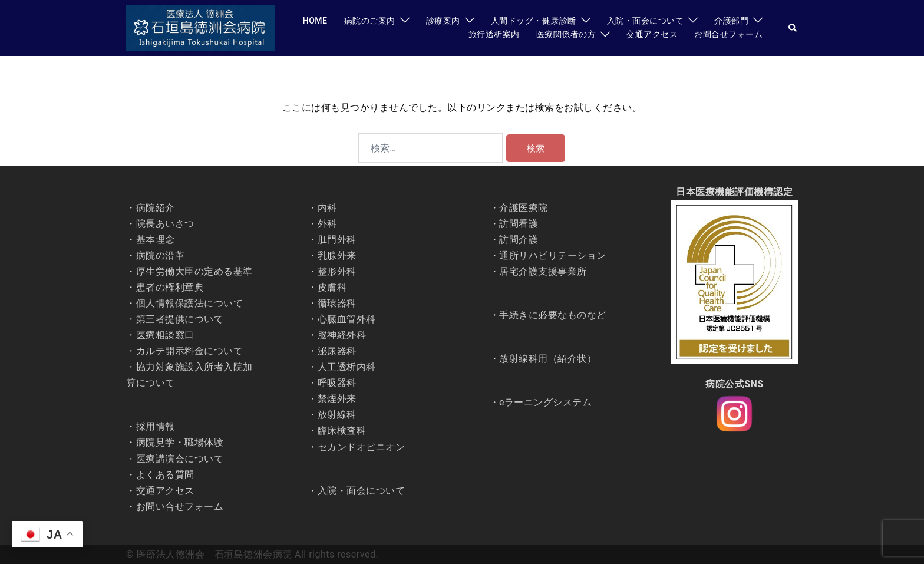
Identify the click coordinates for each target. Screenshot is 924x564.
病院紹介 (156, 208)
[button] (793, 28)
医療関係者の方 (566, 34)
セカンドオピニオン (362, 447)
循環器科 (337, 303)
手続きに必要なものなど (553, 315)
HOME (315, 21)
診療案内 (443, 21)
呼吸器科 (337, 383)
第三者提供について (180, 319)
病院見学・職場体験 (180, 442)
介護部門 (731, 21)
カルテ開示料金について (190, 351)
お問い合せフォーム (180, 507)
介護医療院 (524, 208)
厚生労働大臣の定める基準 (194, 271)
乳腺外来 (337, 255)
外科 (327, 224)
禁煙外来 (337, 399)
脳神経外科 (342, 335)
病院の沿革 (161, 255)
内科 (327, 208)
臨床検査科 (342, 431)
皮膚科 (332, 287)
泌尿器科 (337, 351)
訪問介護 (519, 240)
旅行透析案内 (494, 34)
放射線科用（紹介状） (548, 359)
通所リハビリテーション (553, 255)
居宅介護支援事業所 (543, 271)
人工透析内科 (347, 367)
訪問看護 (519, 224)
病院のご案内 (370, 21)
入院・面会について (646, 21)
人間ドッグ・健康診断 (534, 21)
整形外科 (337, 271)
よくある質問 (165, 475)
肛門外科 (337, 240)
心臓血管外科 (347, 319)
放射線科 (337, 415)
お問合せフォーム (728, 34)
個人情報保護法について (190, 303)
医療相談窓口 (165, 335)
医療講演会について (180, 459)
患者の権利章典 (170, 287)
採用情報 (156, 426)
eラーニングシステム (545, 402)
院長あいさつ (165, 224)
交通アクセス (652, 34)
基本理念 (156, 240)
